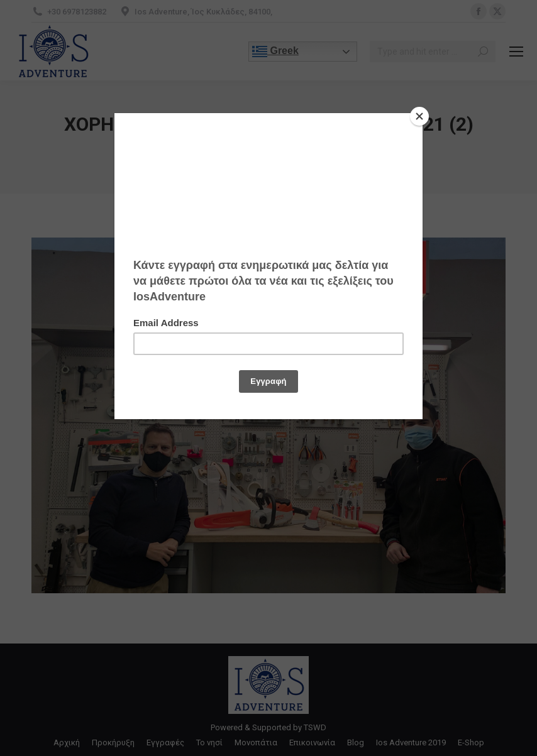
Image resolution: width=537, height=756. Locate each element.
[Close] (419, 116)
